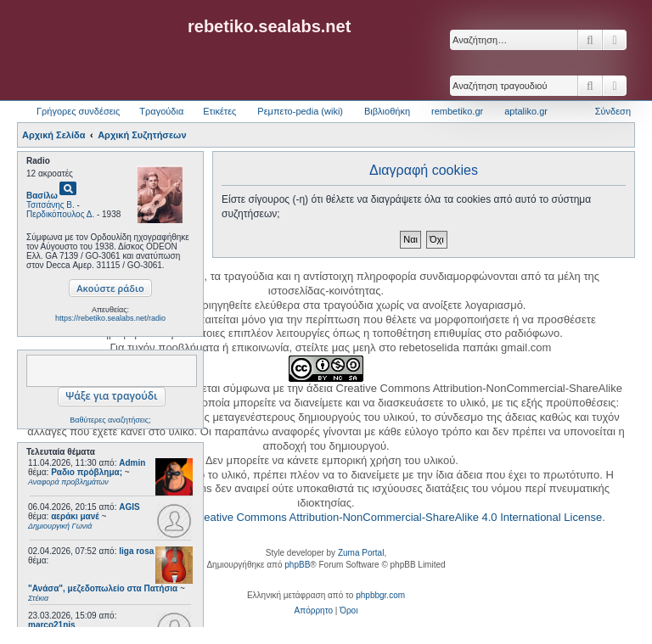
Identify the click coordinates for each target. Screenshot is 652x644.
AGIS (129, 507)
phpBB (297, 565)
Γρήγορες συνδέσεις (78, 111)
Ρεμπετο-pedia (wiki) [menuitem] (300, 111)
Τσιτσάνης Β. (51, 205)
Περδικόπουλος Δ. (60, 214)
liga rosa (136, 551)
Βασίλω (42, 196)
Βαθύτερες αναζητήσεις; (110, 420)
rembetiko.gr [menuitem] (457, 111)
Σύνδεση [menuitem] (613, 111)
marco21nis (52, 625)
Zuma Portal (361, 553)
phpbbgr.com (380, 595)
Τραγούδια (161, 111)
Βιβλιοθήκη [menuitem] (387, 111)
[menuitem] (314, 611)
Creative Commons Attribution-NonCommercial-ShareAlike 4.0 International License (397, 517)
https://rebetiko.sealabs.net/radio (110, 318)
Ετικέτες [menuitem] (219, 111)
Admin (132, 463)
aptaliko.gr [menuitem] (526, 111)
